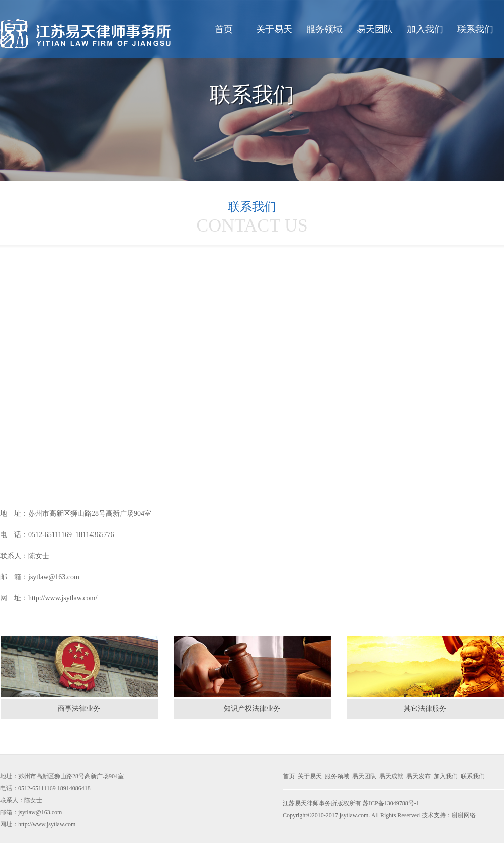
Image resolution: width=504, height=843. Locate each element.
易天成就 (391, 776)
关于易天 (274, 29)
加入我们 (425, 29)
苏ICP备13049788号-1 (391, 803)
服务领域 (324, 29)
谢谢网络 (464, 815)
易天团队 (375, 29)
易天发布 (418, 776)
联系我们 (475, 29)
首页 (224, 29)
